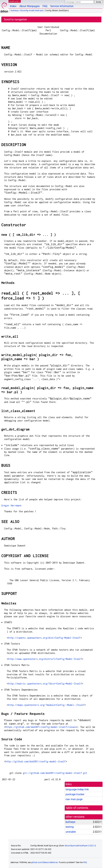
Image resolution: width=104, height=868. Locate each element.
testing (70, 827)
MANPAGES (15, 1)
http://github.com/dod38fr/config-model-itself (36, 761)
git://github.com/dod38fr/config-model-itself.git (55, 773)
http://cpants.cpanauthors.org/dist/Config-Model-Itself (44, 638)
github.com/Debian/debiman (45, 862)
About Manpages (29, 6)
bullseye (15, 11)
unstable (71, 832)
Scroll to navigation (15, 19)
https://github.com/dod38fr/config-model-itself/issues (41, 727)
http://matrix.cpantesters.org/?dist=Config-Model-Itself (45, 684)
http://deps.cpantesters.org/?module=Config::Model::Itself (46, 705)
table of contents (77, 808)
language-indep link (77, 789)
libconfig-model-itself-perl (32, 11)
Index (13, 6)
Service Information (62, 6)
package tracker (75, 794)
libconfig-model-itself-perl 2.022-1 (80, 846)
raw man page (74, 799)
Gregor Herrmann (11, 505)
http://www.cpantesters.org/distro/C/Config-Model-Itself (45, 659)
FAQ (45, 6)
